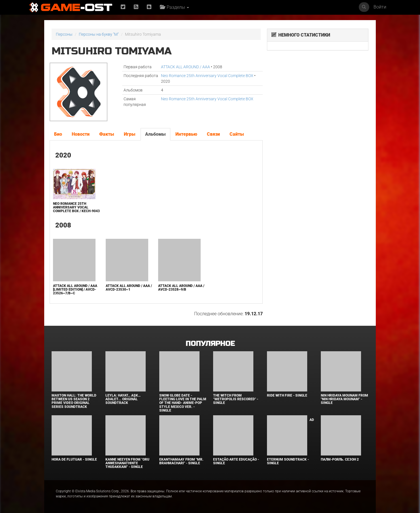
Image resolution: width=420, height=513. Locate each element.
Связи (213, 134)
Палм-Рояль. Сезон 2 (340, 459)
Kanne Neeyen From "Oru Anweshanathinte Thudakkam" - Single (127, 463)
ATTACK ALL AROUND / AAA (185, 67)
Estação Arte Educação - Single (236, 461)
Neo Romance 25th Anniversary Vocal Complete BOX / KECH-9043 (76, 207)
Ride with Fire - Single (287, 395)
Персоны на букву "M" (99, 34)
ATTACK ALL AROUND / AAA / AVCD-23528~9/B (181, 288)
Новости (81, 134)
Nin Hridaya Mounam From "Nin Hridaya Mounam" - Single (344, 399)
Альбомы (155, 134)
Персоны (64, 34)
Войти (380, 7)
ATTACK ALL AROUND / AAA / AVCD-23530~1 (129, 288)
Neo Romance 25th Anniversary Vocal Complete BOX (207, 76)
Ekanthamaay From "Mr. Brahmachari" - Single (181, 461)
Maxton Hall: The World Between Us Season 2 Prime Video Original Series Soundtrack (74, 401)
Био (58, 134)
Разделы (174, 7)
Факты (107, 134)
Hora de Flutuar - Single (74, 459)
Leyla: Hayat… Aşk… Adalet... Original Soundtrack (123, 399)
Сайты (237, 134)
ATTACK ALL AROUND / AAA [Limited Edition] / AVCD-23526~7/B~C (75, 290)
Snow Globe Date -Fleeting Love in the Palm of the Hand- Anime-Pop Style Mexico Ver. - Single (183, 403)
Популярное (210, 344)
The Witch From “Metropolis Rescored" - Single (236, 399)
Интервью (186, 134)
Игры (130, 134)
